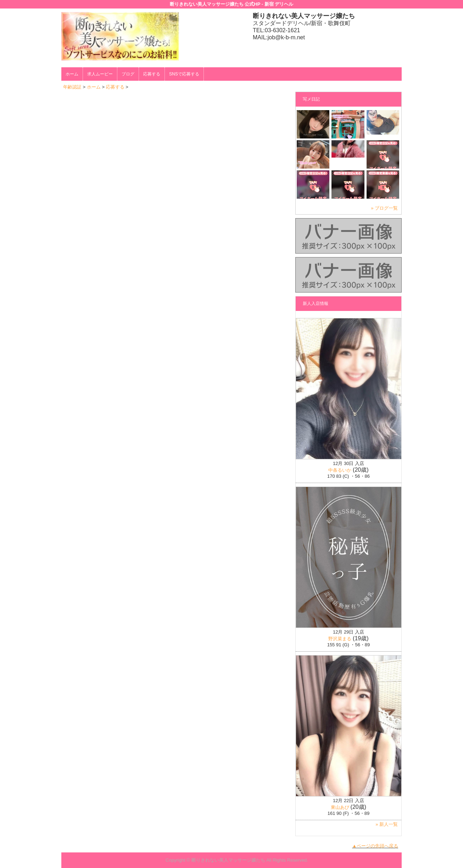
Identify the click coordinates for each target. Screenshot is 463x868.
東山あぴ (340, 807)
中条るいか (340, 470)
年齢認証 (72, 87)
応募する (152, 74)
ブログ (128, 74)
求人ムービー (100, 74)
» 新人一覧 (387, 824)
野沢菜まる (340, 639)
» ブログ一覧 (384, 208)
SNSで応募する (184, 74)
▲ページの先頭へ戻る (375, 846)
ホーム (72, 74)
